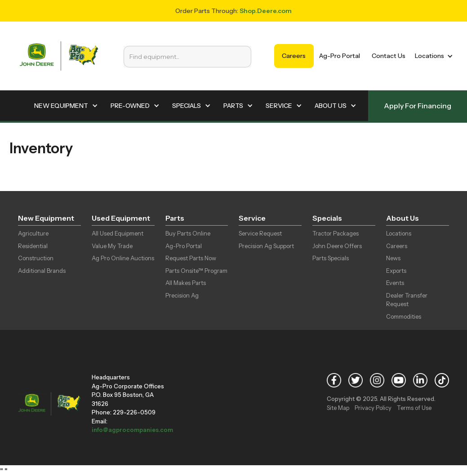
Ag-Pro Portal (340, 56)
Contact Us (389, 56)
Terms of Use (414, 408)
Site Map (338, 408)
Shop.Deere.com (266, 11)
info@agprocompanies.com (132, 430)
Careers (294, 56)
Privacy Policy (373, 408)
